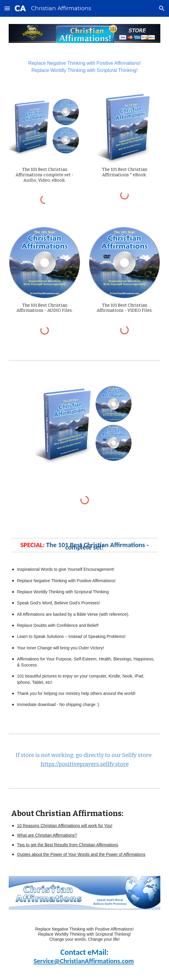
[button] (7, 8)
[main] (84, 67)
